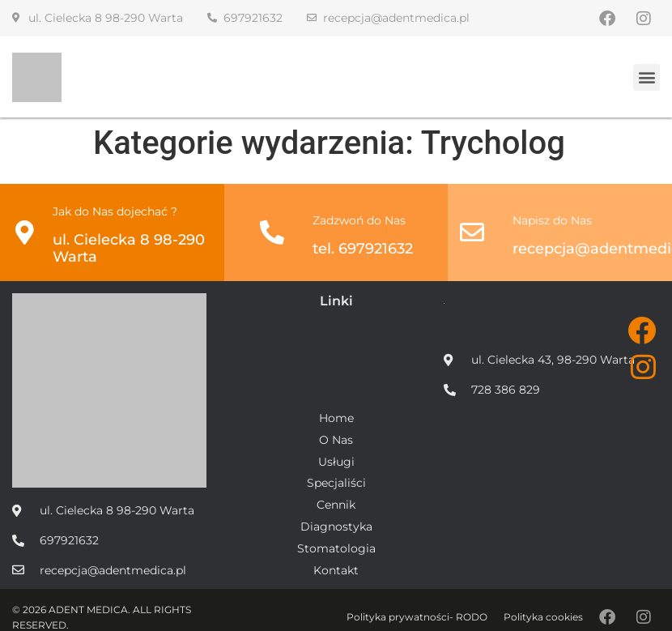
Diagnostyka (336, 527)
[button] (646, 77)
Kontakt (336, 571)
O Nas (336, 440)
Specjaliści (336, 483)
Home (336, 418)
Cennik (336, 505)
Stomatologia (336, 549)
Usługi (336, 462)
